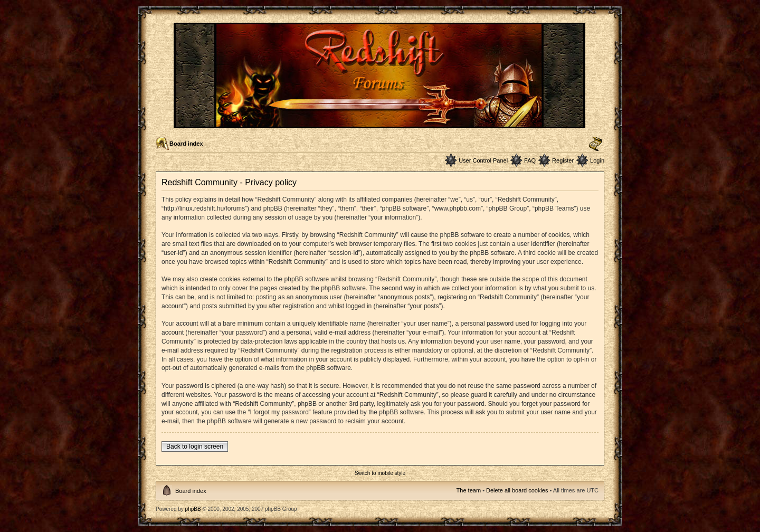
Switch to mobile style (380, 473)
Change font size (596, 144)
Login (597, 160)
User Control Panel (483, 160)
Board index (186, 144)
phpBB (193, 509)
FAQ (530, 160)
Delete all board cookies (517, 490)
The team (469, 490)
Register (563, 160)
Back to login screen (195, 446)
